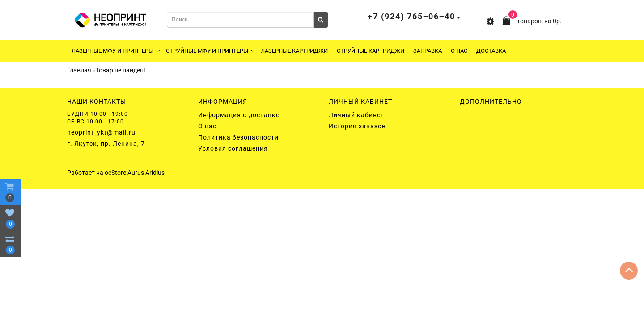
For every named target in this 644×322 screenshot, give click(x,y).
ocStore (115, 173)
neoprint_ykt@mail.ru (101, 132)
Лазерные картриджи (294, 51)
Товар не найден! (121, 70)
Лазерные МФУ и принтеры (116, 51)
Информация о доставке (239, 115)
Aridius (155, 173)
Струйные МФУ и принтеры (210, 51)
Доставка (491, 51)
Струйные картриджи (371, 51)
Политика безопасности (238, 137)
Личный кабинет (356, 115)
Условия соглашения (233, 148)
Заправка (428, 51)
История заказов (357, 126)
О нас (459, 51)
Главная (79, 70)
